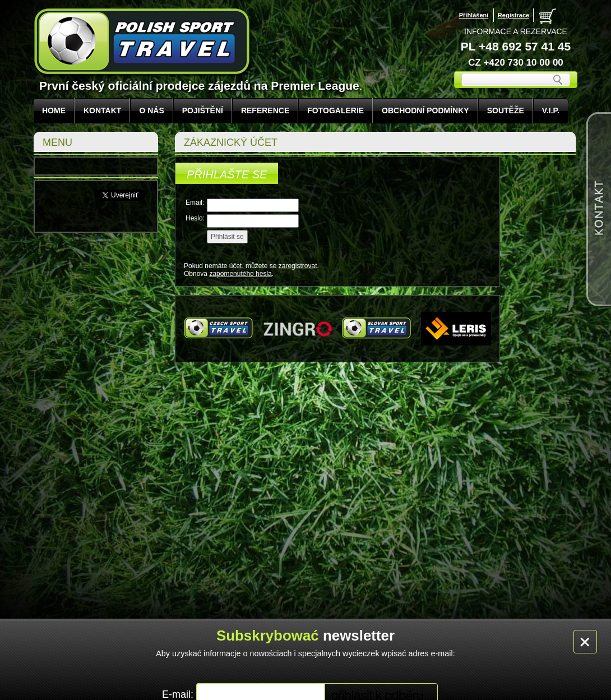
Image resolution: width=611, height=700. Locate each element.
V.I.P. (551, 110)
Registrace (513, 15)
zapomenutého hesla (240, 274)
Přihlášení (474, 15)
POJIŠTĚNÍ (203, 110)
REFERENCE (265, 110)
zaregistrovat (298, 266)
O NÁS (151, 110)
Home (54, 110)
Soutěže (506, 110)
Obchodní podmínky (425, 110)
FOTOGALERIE (335, 110)
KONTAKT (102, 110)
